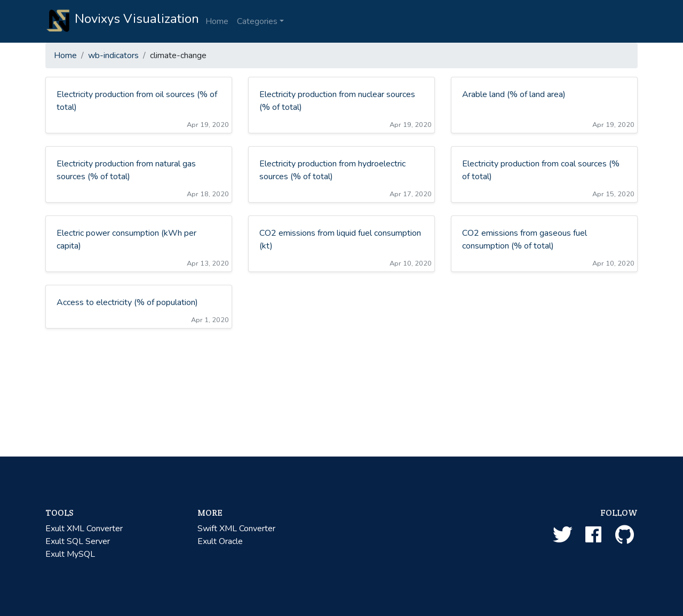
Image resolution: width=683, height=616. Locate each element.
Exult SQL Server (78, 541)
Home (217, 21)
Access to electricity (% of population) (127, 302)
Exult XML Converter (84, 529)
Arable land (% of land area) (514, 94)
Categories (257, 21)
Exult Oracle (220, 541)
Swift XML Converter (236, 529)
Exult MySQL (70, 554)
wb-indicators (113, 55)
